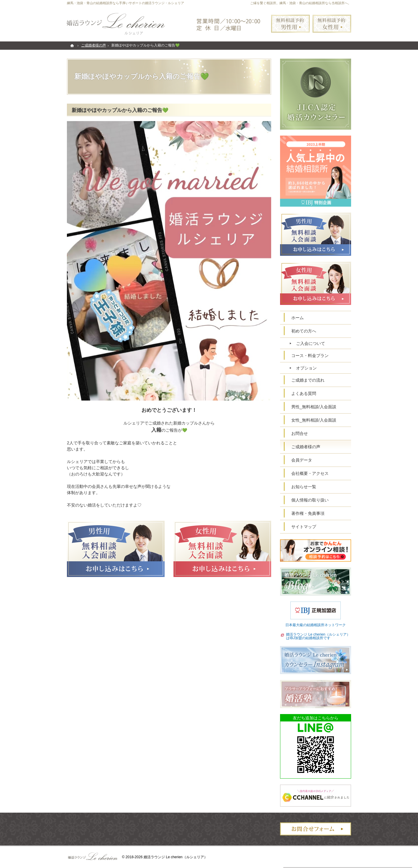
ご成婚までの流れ (308, 380)
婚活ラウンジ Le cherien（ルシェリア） (176, 857)
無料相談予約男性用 (290, 24)
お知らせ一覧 (304, 487)
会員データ (302, 460)
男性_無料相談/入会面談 (314, 407)
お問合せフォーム (316, 829)
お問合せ (300, 433)
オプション (306, 368)
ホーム (298, 318)
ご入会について (311, 343)
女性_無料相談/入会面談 (314, 420)
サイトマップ (304, 527)
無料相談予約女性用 (332, 24)
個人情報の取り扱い (310, 500)
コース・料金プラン (310, 356)
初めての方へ (304, 331)
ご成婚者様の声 (306, 447)
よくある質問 (304, 393)
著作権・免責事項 (308, 513)
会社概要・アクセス (310, 473)
